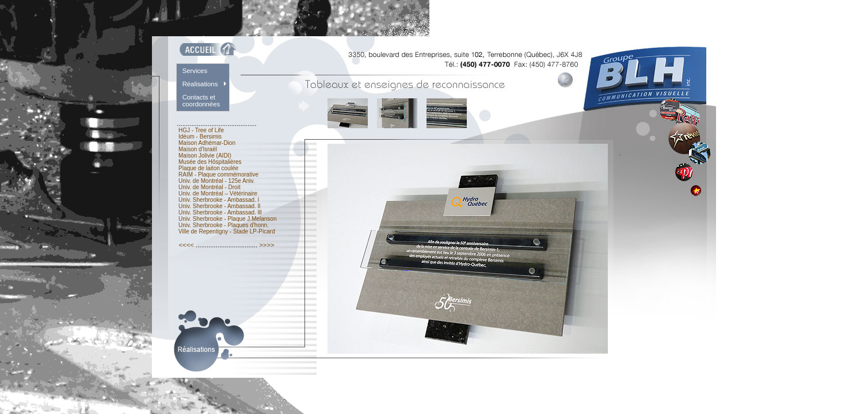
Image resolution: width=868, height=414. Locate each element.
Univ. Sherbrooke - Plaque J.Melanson (227, 219)
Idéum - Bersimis (200, 137)
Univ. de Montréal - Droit (209, 187)
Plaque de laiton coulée (208, 168)
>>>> (267, 245)
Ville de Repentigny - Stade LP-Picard (226, 231)
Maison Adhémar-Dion (207, 143)
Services (195, 71)
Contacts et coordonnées (201, 101)
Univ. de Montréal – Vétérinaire (218, 193)
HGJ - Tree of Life (201, 130)
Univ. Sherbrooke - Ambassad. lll (220, 212)
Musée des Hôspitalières (210, 162)
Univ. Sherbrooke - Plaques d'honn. (223, 225)
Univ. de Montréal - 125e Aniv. (216, 181)
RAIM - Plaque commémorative (218, 175)
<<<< (186, 245)
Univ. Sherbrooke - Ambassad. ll (219, 206)
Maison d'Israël (198, 149)
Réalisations (200, 84)
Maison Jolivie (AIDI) (205, 156)
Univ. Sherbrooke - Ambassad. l (218, 200)
